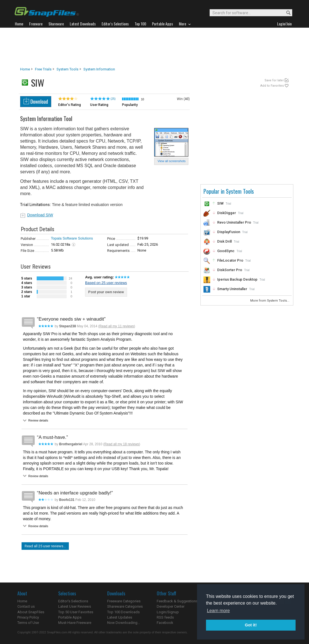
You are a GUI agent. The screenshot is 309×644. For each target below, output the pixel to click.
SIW (220, 203)
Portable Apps (70, 617)
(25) (113, 99)
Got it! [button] (251, 625)
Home (25, 69)
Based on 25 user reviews (106, 283)
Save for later (274, 80)
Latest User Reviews (75, 606)
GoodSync (226, 251)
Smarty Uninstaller (232, 289)
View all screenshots (172, 161)
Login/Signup (168, 612)
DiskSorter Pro (230, 270)
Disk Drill (224, 241)
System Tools (67, 69)
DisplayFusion (229, 232)
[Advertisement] (154, 47)
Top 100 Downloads (123, 612)
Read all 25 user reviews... (45, 546)
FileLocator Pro (230, 260)
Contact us (26, 606)
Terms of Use (28, 623)
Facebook (165, 623)
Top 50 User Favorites (76, 612)
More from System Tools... (270, 301)
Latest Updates (120, 617)
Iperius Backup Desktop (237, 279)
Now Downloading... (124, 623)
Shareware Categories (125, 606)
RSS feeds (165, 617)
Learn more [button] (218, 611)
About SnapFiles (31, 612)
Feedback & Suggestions (177, 601)
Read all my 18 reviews (122, 444)
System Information (99, 69)
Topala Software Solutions (72, 238)
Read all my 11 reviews (117, 326)
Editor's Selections (73, 601)
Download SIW (40, 215)
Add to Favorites (272, 86)
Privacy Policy (28, 617)
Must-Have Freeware (75, 623)
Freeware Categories (124, 601)
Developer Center (171, 606)
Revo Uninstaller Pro (234, 222)
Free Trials (43, 69)
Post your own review (106, 292)
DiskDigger (227, 213)
